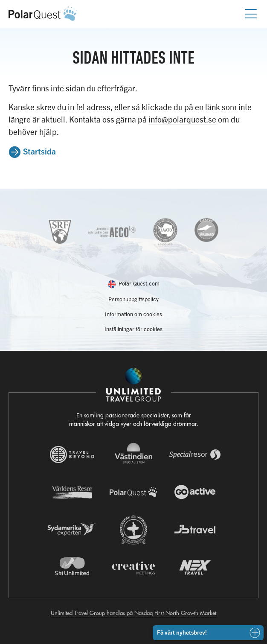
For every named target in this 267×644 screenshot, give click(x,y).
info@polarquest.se (182, 119)
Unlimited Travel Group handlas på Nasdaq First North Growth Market (133, 613)
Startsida (39, 151)
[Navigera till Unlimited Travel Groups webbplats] (133, 385)
